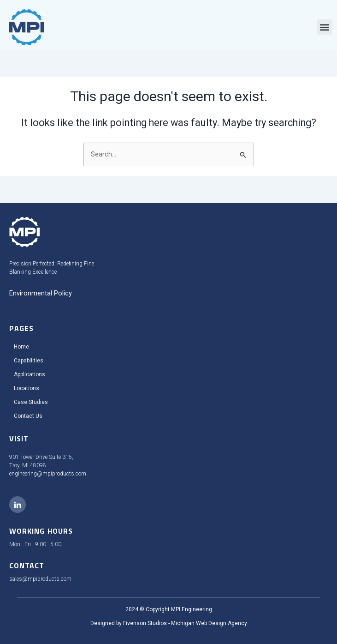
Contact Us (28, 416)
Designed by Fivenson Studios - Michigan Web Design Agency (169, 623)
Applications (30, 374)
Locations (27, 388)
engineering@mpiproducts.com (48, 474)
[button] (325, 27)
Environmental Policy (41, 293)
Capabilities (29, 361)
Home (21, 347)
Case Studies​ (31, 402)
